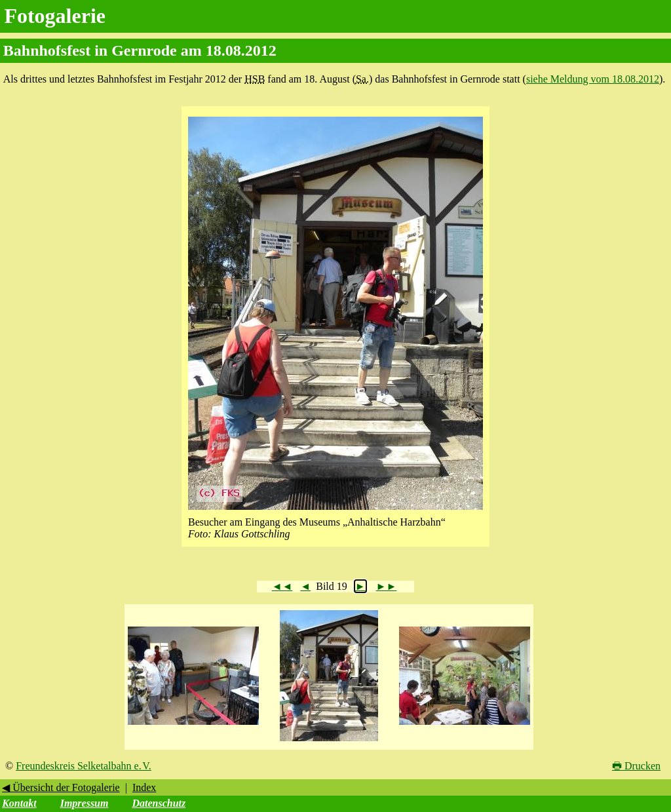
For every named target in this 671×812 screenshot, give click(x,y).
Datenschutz (159, 803)
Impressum (85, 803)
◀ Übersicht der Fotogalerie (61, 787)
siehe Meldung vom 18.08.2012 (593, 79)
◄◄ (282, 586)
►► (387, 586)
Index (144, 787)
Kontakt (19, 803)
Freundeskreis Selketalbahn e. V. (84, 766)
